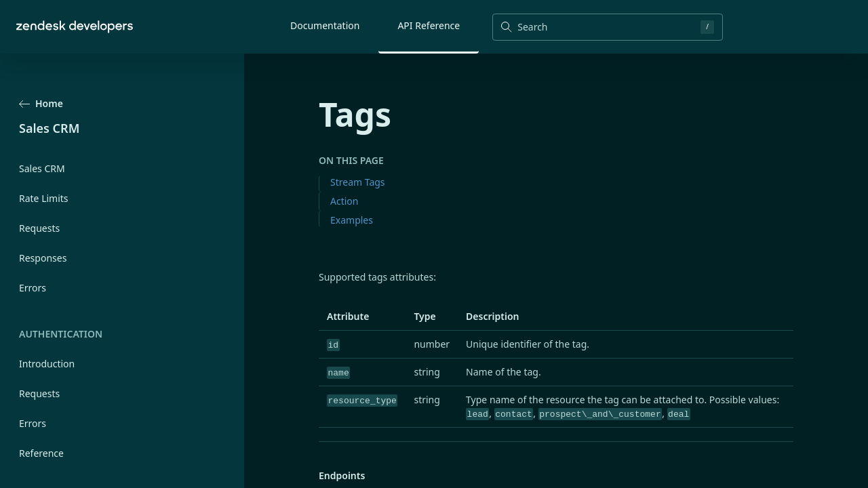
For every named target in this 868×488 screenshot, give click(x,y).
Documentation (325, 25)
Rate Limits (44, 198)
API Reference (429, 25)
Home (41, 103)
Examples (352, 220)
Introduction (47, 364)
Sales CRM (42, 168)
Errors (33, 288)
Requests (39, 228)
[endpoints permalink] (312, 476)
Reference (41, 453)
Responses (43, 258)
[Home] (75, 27)
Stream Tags (358, 182)
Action (344, 201)
